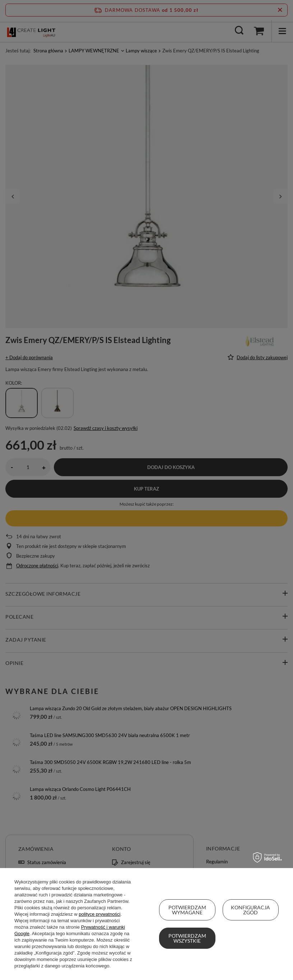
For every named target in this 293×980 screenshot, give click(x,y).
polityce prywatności (99, 914)
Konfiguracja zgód (250, 910)
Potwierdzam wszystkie (187, 938)
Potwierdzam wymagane (187, 910)
